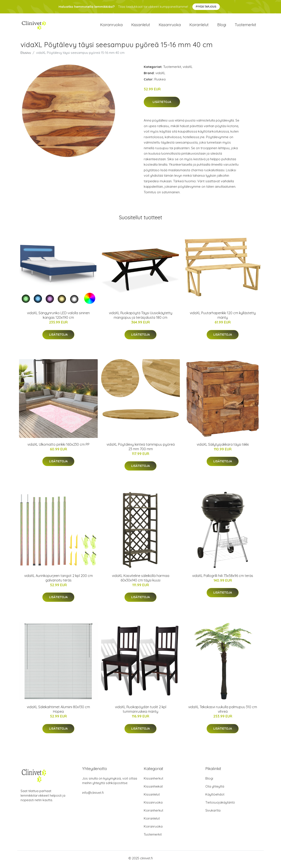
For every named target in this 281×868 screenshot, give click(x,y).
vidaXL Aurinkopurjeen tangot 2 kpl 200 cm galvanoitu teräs (58, 580)
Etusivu (26, 55)
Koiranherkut (153, 813)
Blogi (222, 26)
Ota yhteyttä (215, 789)
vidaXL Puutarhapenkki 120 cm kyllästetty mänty (223, 318)
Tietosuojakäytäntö (220, 805)
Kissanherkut (153, 781)
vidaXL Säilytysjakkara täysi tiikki (223, 447)
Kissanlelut (141, 26)
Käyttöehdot (215, 797)
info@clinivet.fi (93, 795)
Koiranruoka (111, 26)
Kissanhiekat (153, 789)
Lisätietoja (162, 104)
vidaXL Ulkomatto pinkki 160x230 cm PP (58, 447)
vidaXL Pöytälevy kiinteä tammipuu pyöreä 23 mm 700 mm (141, 449)
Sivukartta (213, 813)
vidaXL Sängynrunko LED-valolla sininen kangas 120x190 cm (58, 318)
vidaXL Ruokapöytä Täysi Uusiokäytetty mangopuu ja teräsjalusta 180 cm (141, 318)
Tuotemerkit (245, 26)
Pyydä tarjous (206, 7)
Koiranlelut (199, 26)
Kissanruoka (170, 26)
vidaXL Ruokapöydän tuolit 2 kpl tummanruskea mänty (141, 712)
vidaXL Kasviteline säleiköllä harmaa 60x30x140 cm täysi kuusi (141, 580)
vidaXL (188, 69)
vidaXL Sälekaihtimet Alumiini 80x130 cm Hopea (58, 712)
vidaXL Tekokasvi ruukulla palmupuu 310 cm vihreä (223, 712)
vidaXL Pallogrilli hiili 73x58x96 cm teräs (223, 578)
